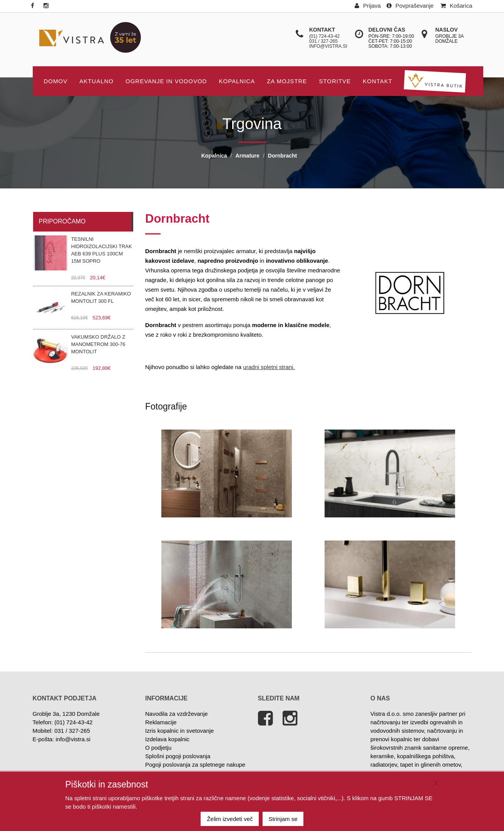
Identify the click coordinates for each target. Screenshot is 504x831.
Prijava (368, 6)
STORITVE (335, 81)
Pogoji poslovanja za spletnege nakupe (195, 765)
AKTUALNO (96, 81)
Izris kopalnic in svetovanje (179, 731)
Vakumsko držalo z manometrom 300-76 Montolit (98, 344)
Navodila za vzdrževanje (177, 714)
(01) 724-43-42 (324, 36)
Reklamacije (161, 722)
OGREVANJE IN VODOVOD (166, 81)
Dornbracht (282, 156)
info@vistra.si (328, 46)
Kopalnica (237, 81)
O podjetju (158, 748)
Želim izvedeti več (230, 819)
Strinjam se (283, 819)
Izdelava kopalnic (167, 739)
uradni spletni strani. (269, 367)
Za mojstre (287, 81)
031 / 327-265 (323, 41)
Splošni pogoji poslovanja (178, 756)
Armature (248, 156)
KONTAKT (378, 81)
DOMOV (56, 81)
